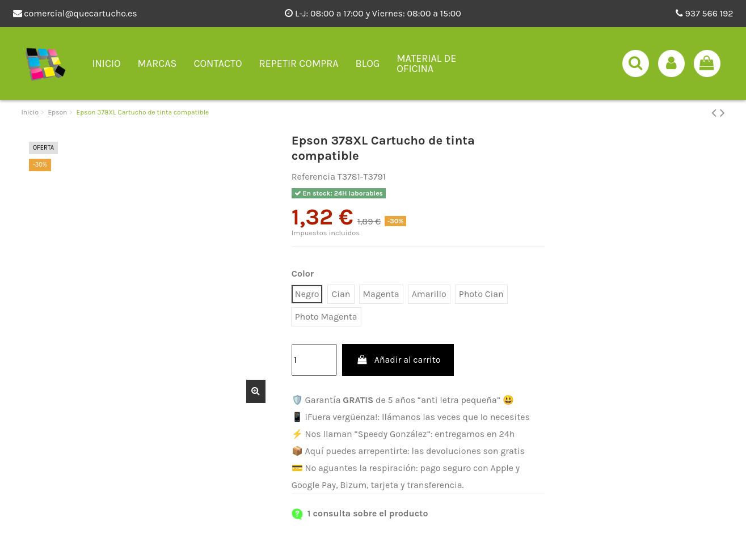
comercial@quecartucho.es (75, 13)
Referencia (313, 177)
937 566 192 (705, 13)
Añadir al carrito (398, 360)
